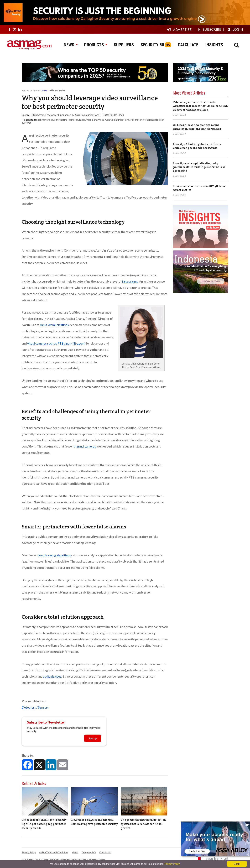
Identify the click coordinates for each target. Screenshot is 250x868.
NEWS (71, 45)
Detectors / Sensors (35, 707)
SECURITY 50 (152, 45)
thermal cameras (69, 120)
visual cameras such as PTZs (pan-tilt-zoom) (56, 343)
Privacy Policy (29, 853)
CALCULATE (188, 45)
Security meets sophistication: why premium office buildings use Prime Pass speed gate (199, 167)
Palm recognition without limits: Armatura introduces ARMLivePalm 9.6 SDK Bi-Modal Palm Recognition (201, 106)
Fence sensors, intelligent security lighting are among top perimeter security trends (44, 824)
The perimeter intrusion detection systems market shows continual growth (143, 824)
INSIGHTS (214, 45)
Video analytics (95, 120)
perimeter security (48, 120)
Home (36, 90)
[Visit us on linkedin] (20, 29)
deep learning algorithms (54, 555)
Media (75, 853)
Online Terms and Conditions (54, 853)
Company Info (89, 853)
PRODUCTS (96, 45)
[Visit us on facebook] (9, 29)
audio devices (52, 676)
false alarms (130, 281)
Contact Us (105, 853)
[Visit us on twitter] (15, 29)
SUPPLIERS (124, 45)
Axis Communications (117, 120)
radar (82, 120)
